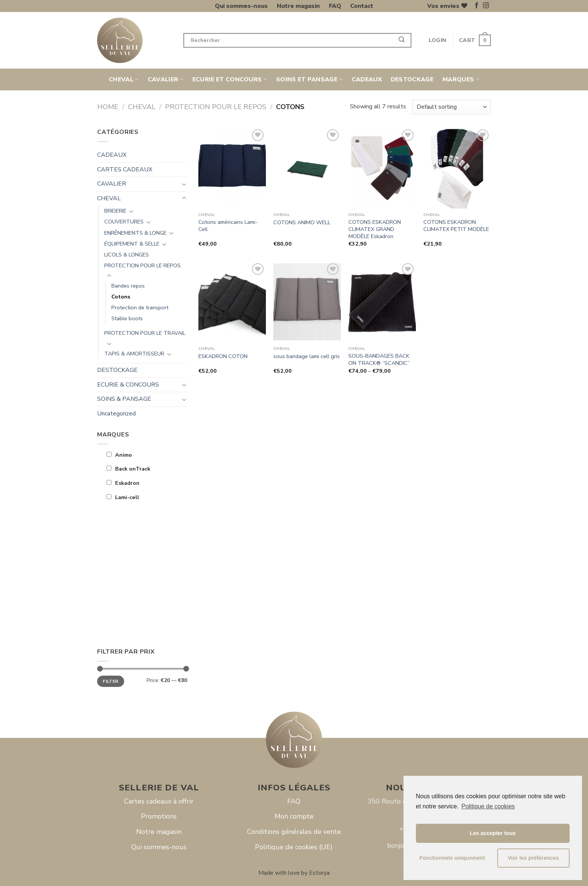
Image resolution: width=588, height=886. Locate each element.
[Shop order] (451, 107)
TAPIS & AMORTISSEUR (134, 354)
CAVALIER (166, 79)
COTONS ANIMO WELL (302, 223)
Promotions (159, 816)
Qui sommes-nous (241, 6)
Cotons (121, 297)
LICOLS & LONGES (127, 255)
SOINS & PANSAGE (124, 399)
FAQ (335, 6)
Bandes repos (128, 286)
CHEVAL (124, 79)
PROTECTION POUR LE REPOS (216, 107)
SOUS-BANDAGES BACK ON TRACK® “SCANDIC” (379, 359)
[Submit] (402, 40)
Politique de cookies (488, 806)
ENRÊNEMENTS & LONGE (135, 233)
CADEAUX (367, 79)
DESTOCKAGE (412, 79)
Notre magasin (298, 6)
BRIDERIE (115, 211)
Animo (119, 455)
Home (108, 107)
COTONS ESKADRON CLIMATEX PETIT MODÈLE (456, 226)
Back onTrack (128, 469)
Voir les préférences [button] (533, 858)
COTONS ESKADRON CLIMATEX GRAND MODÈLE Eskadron (375, 229)
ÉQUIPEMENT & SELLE (132, 244)
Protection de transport (140, 307)
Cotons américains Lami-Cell (228, 226)
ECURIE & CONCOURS (128, 385)
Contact (362, 6)
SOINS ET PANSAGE (309, 79)
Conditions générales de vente (294, 832)
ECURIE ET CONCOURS (230, 79)
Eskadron (123, 483)
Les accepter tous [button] (493, 833)
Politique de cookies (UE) (294, 847)
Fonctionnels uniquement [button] (452, 858)
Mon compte (294, 816)
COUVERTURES (124, 222)
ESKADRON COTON (223, 356)
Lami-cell (123, 497)
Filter (110, 681)
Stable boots (127, 318)
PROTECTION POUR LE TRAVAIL (145, 333)
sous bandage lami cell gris (307, 356)
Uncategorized (116, 414)
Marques (461, 79)
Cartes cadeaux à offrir (159, 801)
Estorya (319, 873)
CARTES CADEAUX (125, 169)
